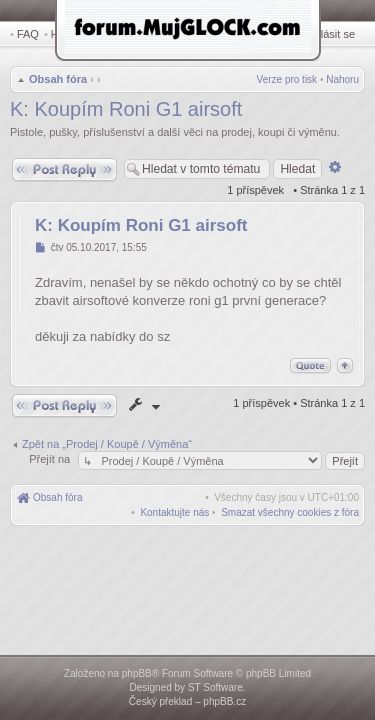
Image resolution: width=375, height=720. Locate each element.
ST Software (215, 687)
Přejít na (51, 461)
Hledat (70, 34)
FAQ (28, 34)
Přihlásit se (332, 34)
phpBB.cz (224, 701)
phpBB (137, 673)
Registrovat (275, 34)
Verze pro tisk (287, 81)
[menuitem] (290, 514)
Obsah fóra (56, 81)
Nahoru (342, 81)
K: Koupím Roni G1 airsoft (126, 111)
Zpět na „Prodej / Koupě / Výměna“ (107, 446)
